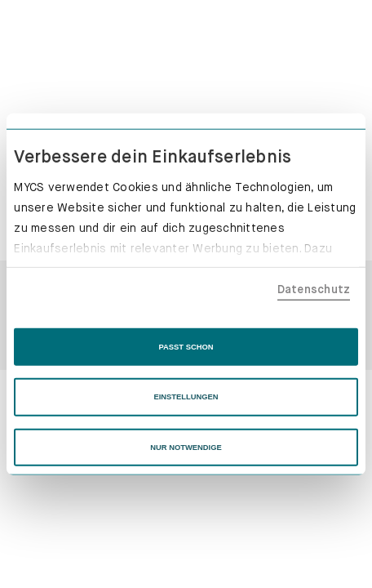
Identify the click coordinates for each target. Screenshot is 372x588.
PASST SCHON (186, 347)
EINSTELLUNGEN (186, 397)
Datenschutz (314, 288)
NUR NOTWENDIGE (186, 448)
